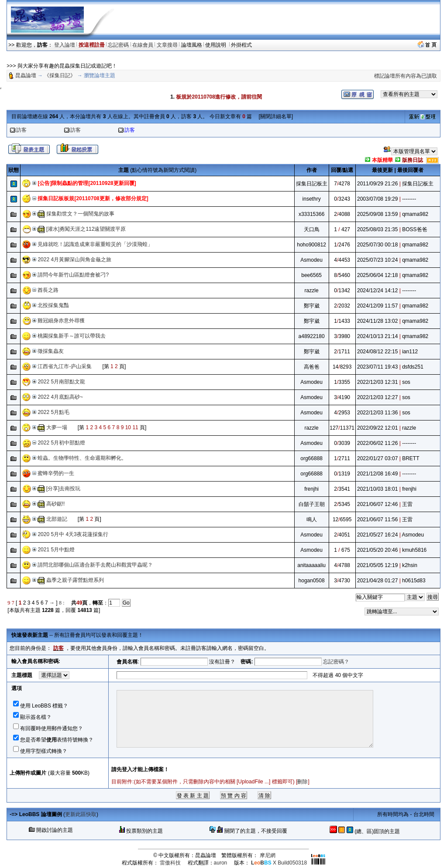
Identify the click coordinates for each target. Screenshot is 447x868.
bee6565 (311, 275)
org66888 (311, 458)
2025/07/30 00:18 (377, 245)
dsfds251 (413, 367)
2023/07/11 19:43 (377, 367)
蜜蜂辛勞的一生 (56, 473)
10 (128, 427)
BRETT (411, 458)
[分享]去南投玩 (64, 489)
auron (221, 863)
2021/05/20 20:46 (377, 550)
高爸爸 (312, 367)
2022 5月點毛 (53, 412)
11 (135, 427)
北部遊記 (57, 519)
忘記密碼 (118, 45)
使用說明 (216, 45)
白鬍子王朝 (312, 504)
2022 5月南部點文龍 (61, 382)
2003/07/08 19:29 (377, 199)
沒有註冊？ (222, 662)
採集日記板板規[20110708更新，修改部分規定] (93, 198)
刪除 (303, 782)
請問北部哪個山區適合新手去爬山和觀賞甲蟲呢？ (95, 565)
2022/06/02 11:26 (377, 443)
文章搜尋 (167, 45)
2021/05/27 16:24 (377, 535)
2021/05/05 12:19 (377, 565)
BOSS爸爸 (414, 229)
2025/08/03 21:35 (377, 229)
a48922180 (312, 336)
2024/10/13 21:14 (377, 336)
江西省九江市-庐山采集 (65, 366)
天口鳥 (312, 229)
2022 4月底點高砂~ (60, 397)
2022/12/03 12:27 (377, 397)
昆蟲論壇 (26, 75)
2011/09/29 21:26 (377, 184)
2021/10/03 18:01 (377, 489)
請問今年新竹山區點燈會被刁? (73, 275)
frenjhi (311, 489)
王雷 (407, 504)
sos (406, 382)
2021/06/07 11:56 (377, 519)
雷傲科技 (170, 863)
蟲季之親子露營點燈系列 (75, 580)
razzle (312, 290)
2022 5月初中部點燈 (61, 443)
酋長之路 (48, 290)
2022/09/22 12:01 (377, 428)
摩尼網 (268, 855)
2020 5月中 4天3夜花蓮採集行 (73, 534)
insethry (312, 199)
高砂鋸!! (56, 504)
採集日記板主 (312, 184)
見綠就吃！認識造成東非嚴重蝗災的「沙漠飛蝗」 (95, 244)
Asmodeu (311, 260)
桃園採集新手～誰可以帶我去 (72, 336)
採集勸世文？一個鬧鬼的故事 (80, 214)
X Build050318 (279, 863)
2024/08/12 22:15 (377, 352)
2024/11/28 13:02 (377, 321)
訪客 (21, 130)
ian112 (410, 352)
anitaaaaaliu (311, 565)
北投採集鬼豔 (53, 305)
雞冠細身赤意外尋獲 (61, 321)
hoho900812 (311, 245)
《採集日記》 (60, 75)
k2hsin (410, 565)
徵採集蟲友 (51, 351)
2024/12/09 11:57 (377, 306)
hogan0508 (312, 581)
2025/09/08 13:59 (377, 214)
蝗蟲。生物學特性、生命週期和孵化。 (82, 458)
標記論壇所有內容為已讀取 (406, 76)
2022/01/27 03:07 (377, 458)
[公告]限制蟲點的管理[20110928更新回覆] (87, 183)
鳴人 (312, 519)
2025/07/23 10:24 (377, 260)
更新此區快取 (81, 814)
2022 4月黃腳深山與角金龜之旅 (74, 260)
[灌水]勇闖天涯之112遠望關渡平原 (86, 229)
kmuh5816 (414, 550)
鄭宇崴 (312, 306)
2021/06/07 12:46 (377, 504)
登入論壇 (65, 45)
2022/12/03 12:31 (377, 382)
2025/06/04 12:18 (377, 275)
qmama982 (415, 214)
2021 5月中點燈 (56, 550)
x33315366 (311, 214)
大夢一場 (57, 427)
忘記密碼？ (336, 662)
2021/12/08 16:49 (377, 474)
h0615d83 (414, 581)
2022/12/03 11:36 (377, 413)
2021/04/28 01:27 (377, 581)
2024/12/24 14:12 (377, 290)
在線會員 (143, 45)
